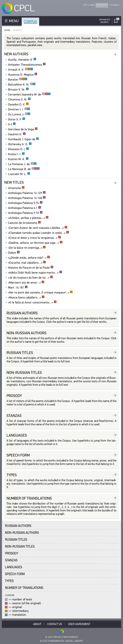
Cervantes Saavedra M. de (29, 95)
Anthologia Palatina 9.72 (25, 213)
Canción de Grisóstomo (24, 223)
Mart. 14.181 (18, 288)
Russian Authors (18, 526)
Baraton (18, 80)
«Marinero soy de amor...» (26, 283)
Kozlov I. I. (16, 154)
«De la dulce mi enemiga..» (27, 248)
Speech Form (15, 574)
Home (7, 30)
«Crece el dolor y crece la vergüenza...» (35, 238)
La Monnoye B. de (24, 169)
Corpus (30, 22)
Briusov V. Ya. (18, 90)
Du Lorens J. (19, 114)
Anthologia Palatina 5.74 (25, 203)
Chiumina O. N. (19, 99)
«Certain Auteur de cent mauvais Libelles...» (38, 228)
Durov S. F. (17, 119)
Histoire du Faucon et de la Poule (31, 268)
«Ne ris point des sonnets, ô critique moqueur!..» (40, 293)
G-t (12, 124)
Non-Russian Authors (22, 533)
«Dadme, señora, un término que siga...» (35, 243)
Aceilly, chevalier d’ (22, 60)
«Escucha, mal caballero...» (27, 263)
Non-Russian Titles (20, 547)
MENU (14, 21)
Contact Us (55, 624)
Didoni (14, 253)
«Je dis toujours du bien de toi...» (31, 278)
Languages (14, 567)
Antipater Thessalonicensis (27, 65)
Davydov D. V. (18, 104)
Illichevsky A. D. (20, 144)
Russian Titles (16, 540)
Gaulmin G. (17, 134)
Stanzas (11, 560)
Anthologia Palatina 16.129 (27, 193)
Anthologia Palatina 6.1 (25, 208)
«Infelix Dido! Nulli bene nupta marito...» (35, 273)
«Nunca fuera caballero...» (26, 298)
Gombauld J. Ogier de (24, 139)
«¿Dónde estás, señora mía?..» (29, 258)
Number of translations (24, 588)
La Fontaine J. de (22, 164)
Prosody (12, 553)
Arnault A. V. (21, 70)
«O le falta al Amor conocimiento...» (32, 302)
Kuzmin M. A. (18, 159)
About (37, 624)
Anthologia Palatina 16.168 (27, 198)
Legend (10, 595)
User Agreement (79, 624)
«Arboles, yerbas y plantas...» (28, 218)
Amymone (16, 188)
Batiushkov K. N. (22, 85)
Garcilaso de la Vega (23, 129)
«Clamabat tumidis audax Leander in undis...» (39, 233)
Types (9, 581)
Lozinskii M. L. (19, 174)
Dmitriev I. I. (19, 109)
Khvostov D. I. (19, 149)
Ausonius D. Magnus (23, 75)
